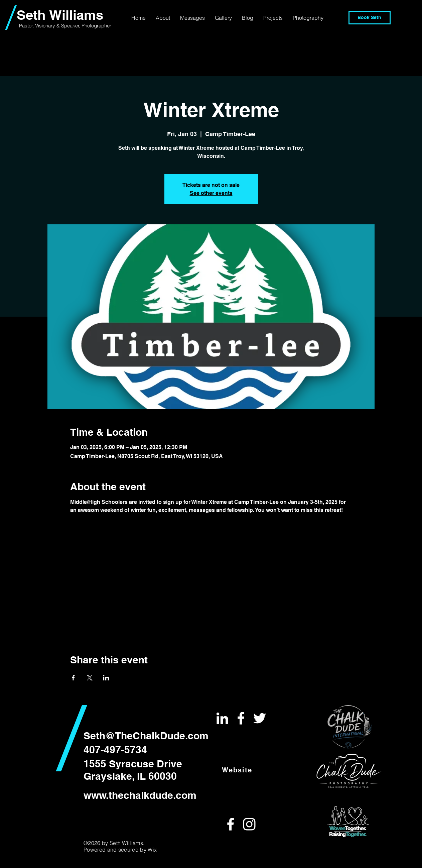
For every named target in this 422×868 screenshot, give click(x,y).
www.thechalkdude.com (140, 795)
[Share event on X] (90, 678)
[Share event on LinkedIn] (106, 678)
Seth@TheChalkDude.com (146, 736)
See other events (211, 193)
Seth (33, 15)
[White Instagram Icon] (249, 824)
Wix (152, 850)
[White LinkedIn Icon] (222, 718)
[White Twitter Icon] (260, 718)
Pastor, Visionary (38, 26)
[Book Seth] (370, 18)
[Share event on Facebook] (73, 678)
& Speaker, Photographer (84, 26)
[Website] (238, 770)
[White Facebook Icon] (241, 718)
